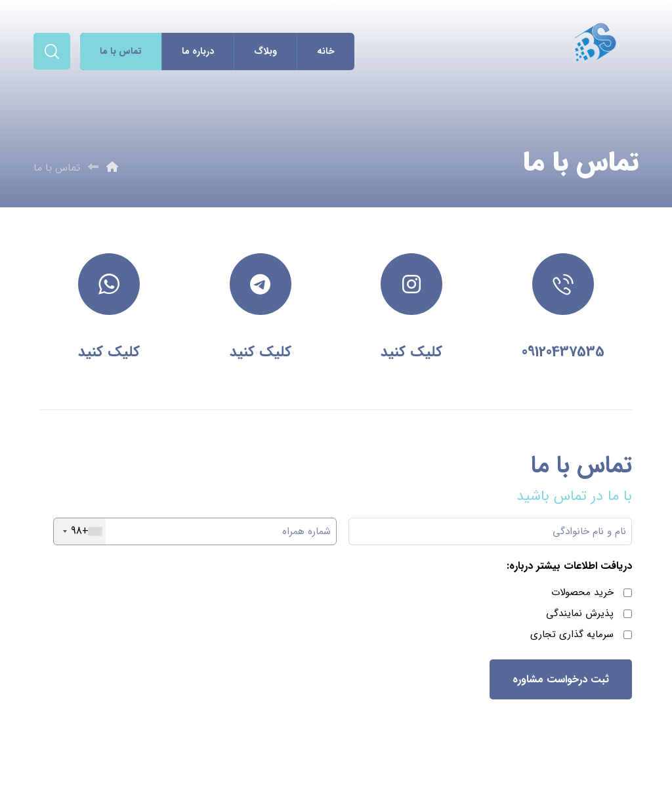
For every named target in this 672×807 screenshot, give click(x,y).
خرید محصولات (582, 592)
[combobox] (80, 531)
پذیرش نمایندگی (580, 613)
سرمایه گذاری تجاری (572, 634)
